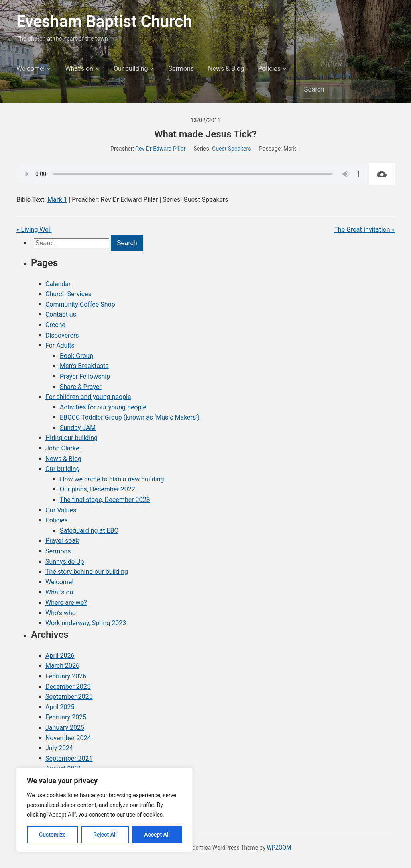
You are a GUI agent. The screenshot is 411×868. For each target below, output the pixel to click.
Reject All (105, 835)
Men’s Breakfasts (84, 366)
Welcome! (31, 69)
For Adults (60, 345)
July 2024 (59, 748)
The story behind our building (87, 572)
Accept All (157, 835)
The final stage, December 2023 (105, 500)
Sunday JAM (78, 428)
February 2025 (66, 717)
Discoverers (62, 335)
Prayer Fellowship (85, 376)
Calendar (58, 284)
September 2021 (69, 758)
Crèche (55, 325)
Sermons (181, 69)
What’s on (79, 69)
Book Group (76, 356)
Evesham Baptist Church (104, 21)
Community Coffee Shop (80, 304)
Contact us (61, 314)
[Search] (340, 90)
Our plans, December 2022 (98, 489)
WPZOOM (279, 848)
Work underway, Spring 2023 (86, 623)
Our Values (61, 510)
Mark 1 (57, 200)
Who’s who (61, 613)
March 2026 (62, 666)
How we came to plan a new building (112, 479)
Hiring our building (71, 438)
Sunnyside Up (65, 562)
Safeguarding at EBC (89, 531)
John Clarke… (64, 448)
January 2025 (65, 728)
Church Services (68, 294)
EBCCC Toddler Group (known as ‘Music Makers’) (130, 417)
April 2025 (60, 707)
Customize (52, 835)
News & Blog (226, 69)
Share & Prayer (81, 387)
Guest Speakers (232, 149)
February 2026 (66, 676)
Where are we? (66, 603)
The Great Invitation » (364, 230)
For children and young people (88, 397)
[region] (104, 810)
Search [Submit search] (385, 90)
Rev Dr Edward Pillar (161, 149)
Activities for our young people (103, 407)
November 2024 (68, 738)
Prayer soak (62, 541)
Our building (131, 69)
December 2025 (68, 687)
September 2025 (69, 697)
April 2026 (60, 656)
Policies (269, 69)
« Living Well (34, 230)
